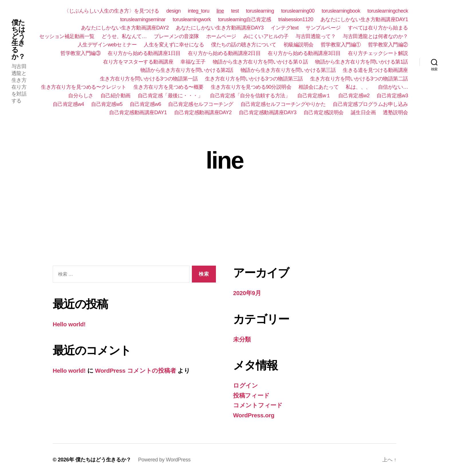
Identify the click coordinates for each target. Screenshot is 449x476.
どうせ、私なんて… (124, 36)
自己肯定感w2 (354, 96)
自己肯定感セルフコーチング (201, 104)
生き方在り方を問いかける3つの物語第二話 (359, 79)
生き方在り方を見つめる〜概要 (169, 87)
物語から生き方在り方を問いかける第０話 (260, 62)
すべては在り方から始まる (378, 28)
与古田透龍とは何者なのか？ (375, 36)
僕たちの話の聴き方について (244, 45)
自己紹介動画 (116, 96)
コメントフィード (258, 405)
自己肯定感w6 (145, 104)
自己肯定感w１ (314, 96)
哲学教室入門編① (341, 45)
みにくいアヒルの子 (266, 36)
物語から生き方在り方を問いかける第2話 (187, 70)
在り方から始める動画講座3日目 (304, 53)
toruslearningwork (192, 19)
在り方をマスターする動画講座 (138, 62)
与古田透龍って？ (316, 36)
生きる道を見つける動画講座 (375, 70)
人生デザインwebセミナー (107, 45)
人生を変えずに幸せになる (174, 45)
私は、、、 (358, 87)
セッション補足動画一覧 (67, 36)
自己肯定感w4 (68, 104)
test (235, 11)
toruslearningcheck (388, 11)
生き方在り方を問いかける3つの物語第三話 (254, 79)
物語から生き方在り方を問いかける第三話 (288, 70)
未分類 (242, 339)
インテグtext (284, 28)
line (220, 11)
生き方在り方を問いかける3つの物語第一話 (149, 79)
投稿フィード (251, 395)
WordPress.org (254, 415)
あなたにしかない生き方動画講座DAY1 (364, 19)
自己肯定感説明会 (324, 112)
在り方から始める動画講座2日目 (224, 53)
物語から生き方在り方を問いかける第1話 (362, 62)
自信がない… (393, 87)
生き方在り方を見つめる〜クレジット (84, 87)
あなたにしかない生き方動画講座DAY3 (220, 28)
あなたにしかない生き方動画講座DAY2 (125, 28)
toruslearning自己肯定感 (245, 19)
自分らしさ (81, 96)
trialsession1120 (296, 19)
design (174, 11)
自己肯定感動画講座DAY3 (268, 112)
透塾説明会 (395, 112)
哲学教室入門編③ (80, 53)
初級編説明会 (299, 45)
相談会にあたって (318, 87)
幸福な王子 (193, 62)
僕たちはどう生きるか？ (18, 40)
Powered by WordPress (164, 460)
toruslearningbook (341, 11)
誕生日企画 (363, 112)
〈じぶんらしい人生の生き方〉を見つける (112, 11)
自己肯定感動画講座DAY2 (203, 112)
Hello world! (69, 324)
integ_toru (199, 11)
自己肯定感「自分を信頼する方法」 (250, 96)
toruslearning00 (298, 11)
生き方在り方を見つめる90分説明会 (251, 87)
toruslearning (260, 11)
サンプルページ (323, 28)
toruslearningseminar (143, 19)
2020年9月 (247, 293)
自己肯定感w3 (392, 96)
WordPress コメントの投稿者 (136, 371)
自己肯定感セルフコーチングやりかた (283, 104)
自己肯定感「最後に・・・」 (170, 96)
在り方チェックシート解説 (378, 53)
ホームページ (221, 36)
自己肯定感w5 (107, 104)
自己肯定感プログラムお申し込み (370, 104)
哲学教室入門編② (388, 45)
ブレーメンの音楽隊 (176, 36)
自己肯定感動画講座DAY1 (138, 112)
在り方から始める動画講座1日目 (144, 53)
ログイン (246, 385)
